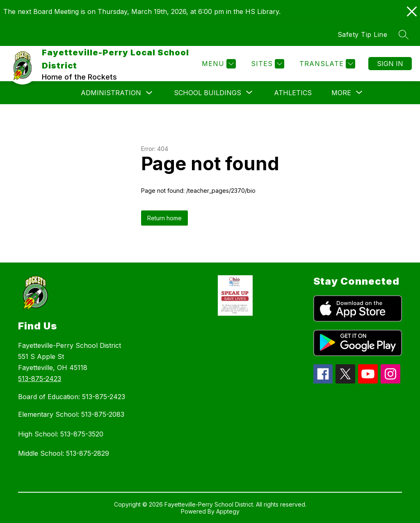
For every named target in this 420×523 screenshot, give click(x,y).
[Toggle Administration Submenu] (149, 93)
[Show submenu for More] (341, 93)
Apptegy (228, 511)
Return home (164, 218)
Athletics (293, 93)
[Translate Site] (326, 64)
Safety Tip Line (363, 34)
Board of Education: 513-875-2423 (72, 397)
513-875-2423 (40, 379)
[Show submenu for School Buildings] (208, 93)
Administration (111, 93)
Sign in (390, 64)
